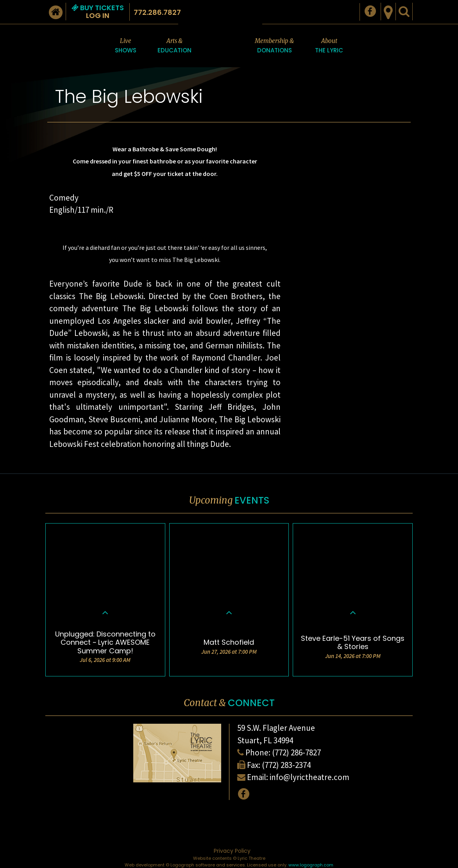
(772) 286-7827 (296, 752)
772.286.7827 (157, 12)
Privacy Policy (232, 851)
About (329, 46)
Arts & (174, 46)
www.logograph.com (311, 865)
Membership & (274, 46)
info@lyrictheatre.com (310, 777)
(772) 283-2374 (286, 765)
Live (126, 46)
